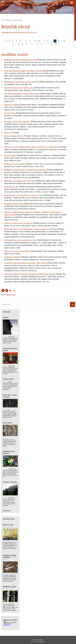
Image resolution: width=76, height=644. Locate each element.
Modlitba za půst (9, 587)
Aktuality (6, 312)
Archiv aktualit (7, 511)
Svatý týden (8, 423)
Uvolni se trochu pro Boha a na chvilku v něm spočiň (25, 263)
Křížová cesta (8, 525)
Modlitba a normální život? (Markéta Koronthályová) (25, 170)
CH (39, 41)
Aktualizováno (9, 519)
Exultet (6, 317)
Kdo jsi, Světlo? (10, 155)
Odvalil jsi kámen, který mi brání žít (18, 223)
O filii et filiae (8, 379)
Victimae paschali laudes (10, 349)
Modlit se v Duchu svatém (15, 164)
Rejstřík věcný (8, 20)
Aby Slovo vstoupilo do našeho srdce (19, 88)
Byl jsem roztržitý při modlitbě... (17, 121)
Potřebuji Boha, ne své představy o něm (20, 240)
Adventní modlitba (12, 105)
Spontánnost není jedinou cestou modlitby (21, 82)
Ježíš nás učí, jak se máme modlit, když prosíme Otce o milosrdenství (32, 147)
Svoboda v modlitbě (12, 257)
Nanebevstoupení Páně (14, 204)
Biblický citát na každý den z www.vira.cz (11, 623)
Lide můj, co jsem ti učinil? (10, 396)
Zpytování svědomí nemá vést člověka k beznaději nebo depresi (30, 274)
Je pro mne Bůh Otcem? (14, 136)
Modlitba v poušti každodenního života (20, 60)
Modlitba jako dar (11, 187)
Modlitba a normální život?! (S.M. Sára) (20, 181)
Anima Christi (10, 113)
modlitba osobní (18, 20)
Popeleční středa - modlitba (10, 556)
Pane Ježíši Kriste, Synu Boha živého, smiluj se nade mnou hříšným (31, 229)
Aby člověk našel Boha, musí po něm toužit (22, 94)
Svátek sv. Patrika (10, 482)
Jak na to (8, 133)
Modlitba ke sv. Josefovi (9, 452)
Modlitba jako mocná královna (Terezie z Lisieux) (24, 195)
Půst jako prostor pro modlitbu (17, 251)
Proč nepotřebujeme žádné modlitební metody (23, 71)
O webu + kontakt (38, 640)
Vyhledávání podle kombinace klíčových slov (19, 32)
